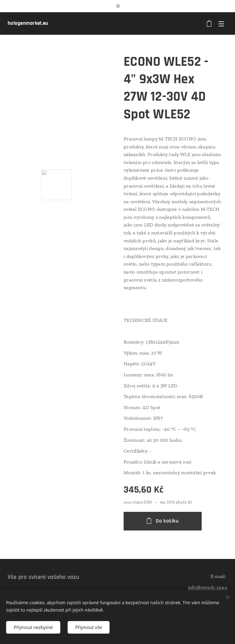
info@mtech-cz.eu (208, 587)
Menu (221, 24)
